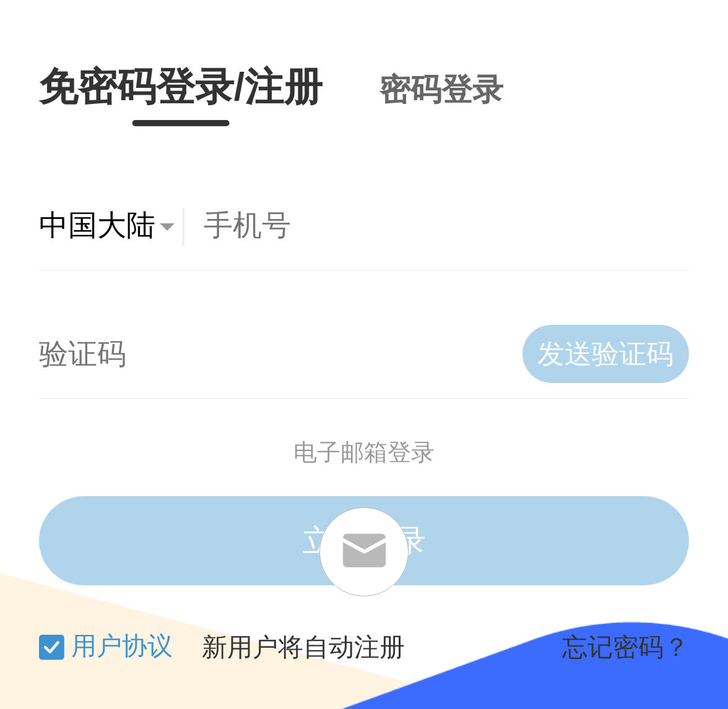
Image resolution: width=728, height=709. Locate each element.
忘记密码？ (626, 647)
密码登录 (441, 90)
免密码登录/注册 (181, 87)
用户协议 (122, 646)
